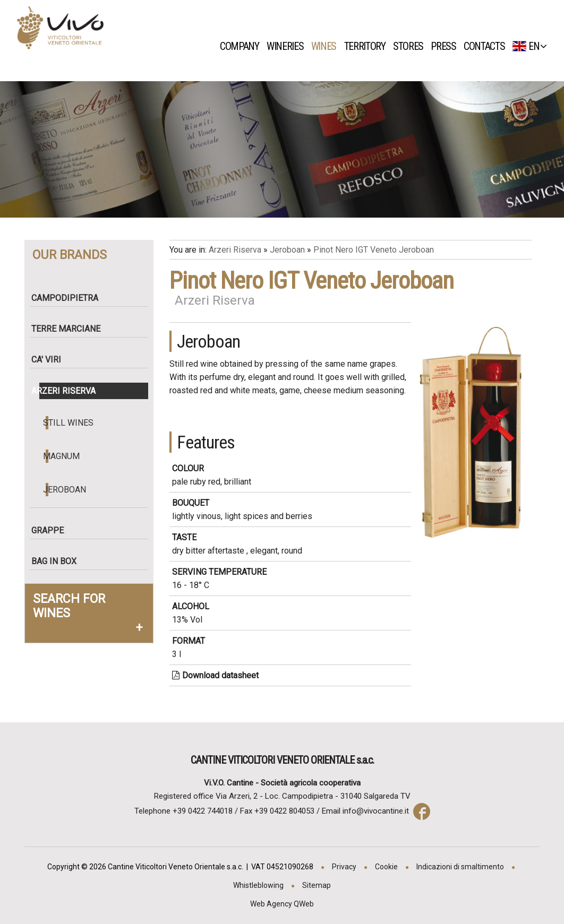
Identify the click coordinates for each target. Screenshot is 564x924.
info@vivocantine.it (376, 811)
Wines (327, 46)
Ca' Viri (50, 360)
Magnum (63, 456)
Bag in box (58, 561)
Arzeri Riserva (68, 391)
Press (447, 46)
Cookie (386, 867)
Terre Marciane (70, 329)
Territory (368, 46)
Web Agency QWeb (282, 904)
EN (530, 46)
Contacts (487, 46)
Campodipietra (69, 298)
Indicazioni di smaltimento (460, 867)
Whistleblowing (258, 885)
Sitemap (317, 885)
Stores (411, 46)
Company (242, 46)
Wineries (288, 46)
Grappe (52, 530)
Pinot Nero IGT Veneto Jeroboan (374, 250)
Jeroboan (66, 490)
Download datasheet (215, 675)
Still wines (70, 423)
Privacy (344, 867)
